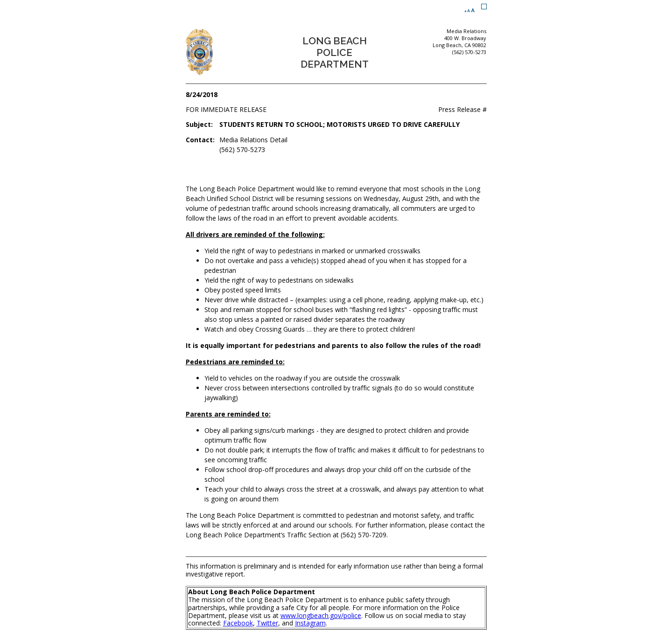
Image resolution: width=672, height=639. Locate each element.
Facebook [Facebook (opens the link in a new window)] (238, 623)
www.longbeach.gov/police (321, 615)
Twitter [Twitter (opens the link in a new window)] (267, 623)
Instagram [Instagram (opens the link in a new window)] (310, 623)
